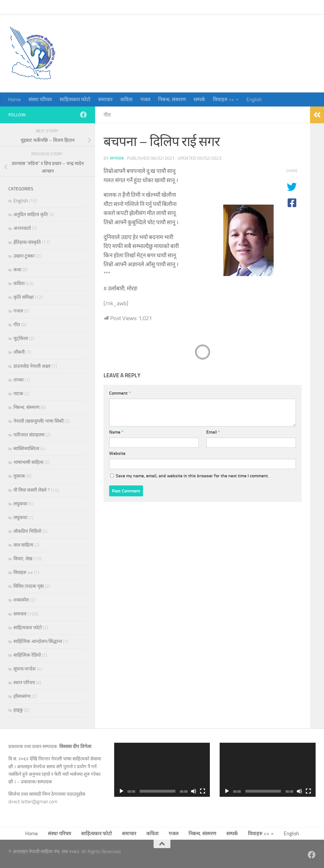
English (250, 7)
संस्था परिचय (36, 7)
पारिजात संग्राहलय (29, 435)
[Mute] (194, 791)
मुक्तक (19, 476)
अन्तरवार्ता (22, 228)
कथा (17, 270)
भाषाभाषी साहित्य (28, 462)
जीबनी (19, 352)
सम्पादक (117, 158)
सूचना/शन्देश (25, 669)
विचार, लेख (23, 559)
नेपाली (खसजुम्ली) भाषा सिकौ (38, 421)
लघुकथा (20, 504)
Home (10, 7)
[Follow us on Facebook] (83, 115)
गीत (107, 115)
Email (213, 432)
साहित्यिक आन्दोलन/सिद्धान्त (38, 641)
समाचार (101, 7)
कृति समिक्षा (24, 297)
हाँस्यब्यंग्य (22, 696)
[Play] (121, 791)
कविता (122, 7)
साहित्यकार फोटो (71, 7)
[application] (162, 770)
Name (116, 432)
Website (117, 453)
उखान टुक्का (24, 256)
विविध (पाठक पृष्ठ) (29, 586)
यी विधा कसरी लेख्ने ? (32, 490)
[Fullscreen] (203, 791)
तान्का (18, 380)
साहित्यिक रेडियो (27, 655)
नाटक (18, 394)
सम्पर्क (195, 7)
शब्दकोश (21, 600)
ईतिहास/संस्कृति (27, 242)
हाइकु (18, 710)
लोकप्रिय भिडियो (27, 531)
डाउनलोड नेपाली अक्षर (32, 366)
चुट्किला (21, 338)
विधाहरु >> (219, 7)
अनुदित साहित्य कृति (31, 214)
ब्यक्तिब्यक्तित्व (26, 448)
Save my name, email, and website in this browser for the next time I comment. (192, 476)
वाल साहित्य (23, 545)
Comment (120, 393)
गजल (141, 7)
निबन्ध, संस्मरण (168, 7)
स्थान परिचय (24, 682)
